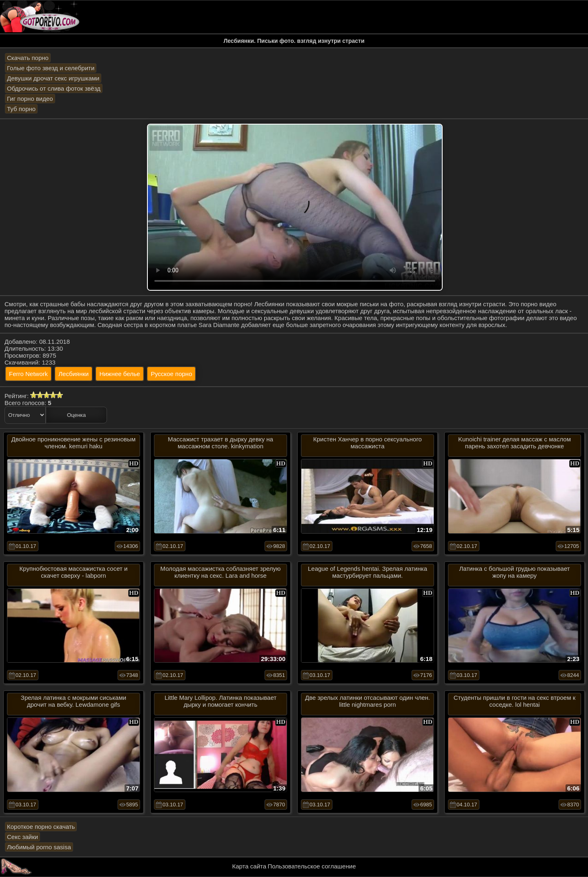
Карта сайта (249, 866)
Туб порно (21, 109)
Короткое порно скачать (41, 827)
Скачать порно (28, 58)
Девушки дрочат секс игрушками (53, 78)
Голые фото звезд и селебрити (51, 68)
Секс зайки (22, 837)
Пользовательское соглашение (312, 866)
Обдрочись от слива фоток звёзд (54, 88)
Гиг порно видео (30, 99)
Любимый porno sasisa (39, 847)
